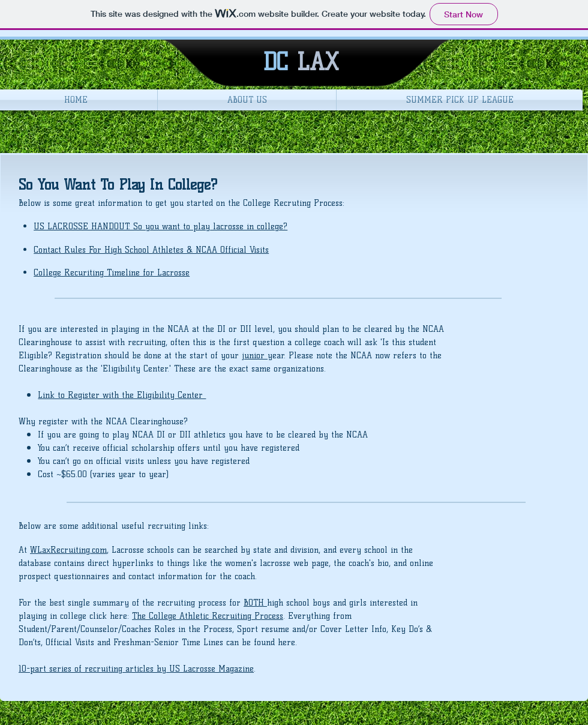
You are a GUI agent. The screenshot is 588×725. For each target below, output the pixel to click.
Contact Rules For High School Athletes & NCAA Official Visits (151, 250)
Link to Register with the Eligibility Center (122, 395)
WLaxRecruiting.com (68, 550)
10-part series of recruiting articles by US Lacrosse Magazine (136, 669)
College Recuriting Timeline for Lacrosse (112, 273)
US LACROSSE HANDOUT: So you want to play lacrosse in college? (160, 227)
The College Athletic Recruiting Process (208, 616)
